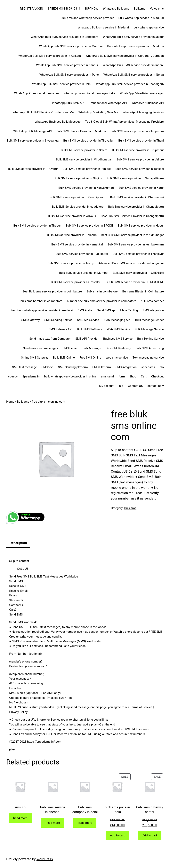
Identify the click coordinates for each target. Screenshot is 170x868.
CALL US (23, 569)
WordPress (45, 859)
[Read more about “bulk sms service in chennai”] (53, 823)
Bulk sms (23, 402)
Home (10, 402)
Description (18, 543)
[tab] (18, 543)
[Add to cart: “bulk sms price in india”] (117, 836)
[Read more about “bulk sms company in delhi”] (85, 823)
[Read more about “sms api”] (20, 818)
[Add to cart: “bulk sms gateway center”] (150, 836)
